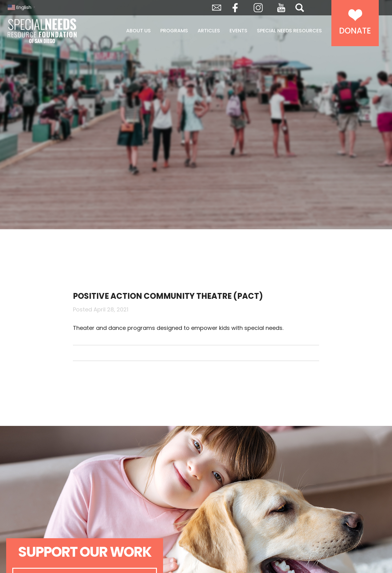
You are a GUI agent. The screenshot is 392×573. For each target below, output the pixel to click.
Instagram (258, 8)
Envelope (217, 8)
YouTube (281, 8)
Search (300, 8)
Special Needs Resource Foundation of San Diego (58, 31)
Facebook (235, 8)
